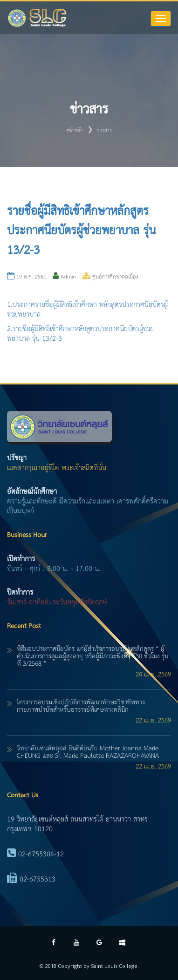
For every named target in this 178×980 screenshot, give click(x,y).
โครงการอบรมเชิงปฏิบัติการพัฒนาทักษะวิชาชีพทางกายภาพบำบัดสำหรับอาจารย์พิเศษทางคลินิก (81, 706)
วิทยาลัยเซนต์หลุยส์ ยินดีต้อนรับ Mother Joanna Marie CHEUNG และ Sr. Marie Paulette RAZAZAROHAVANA (88, 752)
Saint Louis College (114, 966)
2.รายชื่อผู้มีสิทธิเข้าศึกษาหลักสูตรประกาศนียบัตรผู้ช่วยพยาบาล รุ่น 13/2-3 (80, 334)
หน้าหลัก (75, 130)
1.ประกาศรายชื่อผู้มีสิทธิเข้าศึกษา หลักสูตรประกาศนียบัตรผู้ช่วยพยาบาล (87, 310)
